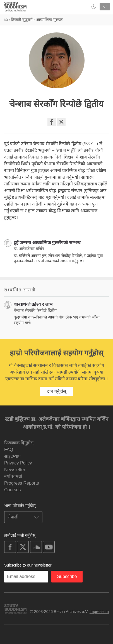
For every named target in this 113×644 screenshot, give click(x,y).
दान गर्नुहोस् (56, 391)
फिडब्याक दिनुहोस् (19, 443)
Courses (13, 490)
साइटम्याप (12, 456)
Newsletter (15, 470)
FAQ (9, 450)
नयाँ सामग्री (13, 476)
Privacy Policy (18, 463)
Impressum (99, 612)
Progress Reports (22, 483)
